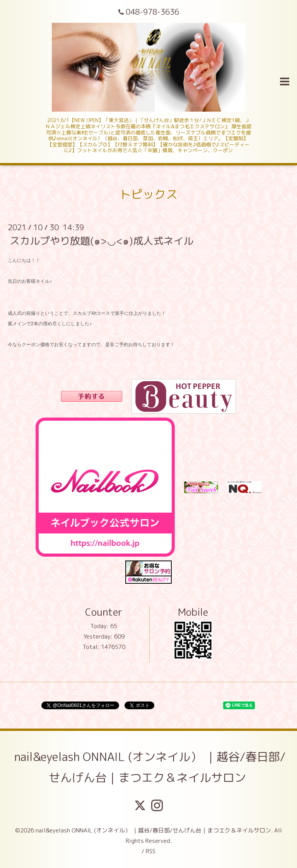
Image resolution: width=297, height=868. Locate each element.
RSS (151, 851)
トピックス (148, 194)
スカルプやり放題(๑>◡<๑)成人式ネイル (102, 241)
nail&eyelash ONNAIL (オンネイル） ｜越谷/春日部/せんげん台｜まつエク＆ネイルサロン (150, 767)
